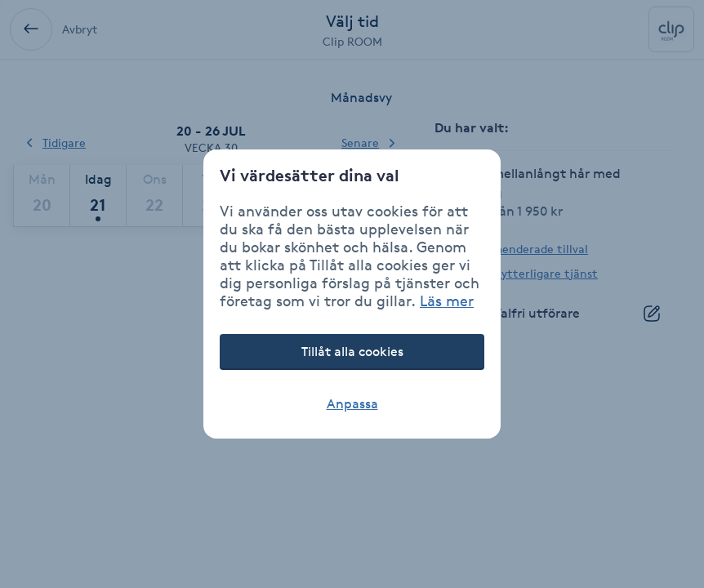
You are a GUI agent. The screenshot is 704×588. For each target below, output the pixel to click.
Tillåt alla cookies (352, 352)
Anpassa (352, 404)
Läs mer (447, 301)
